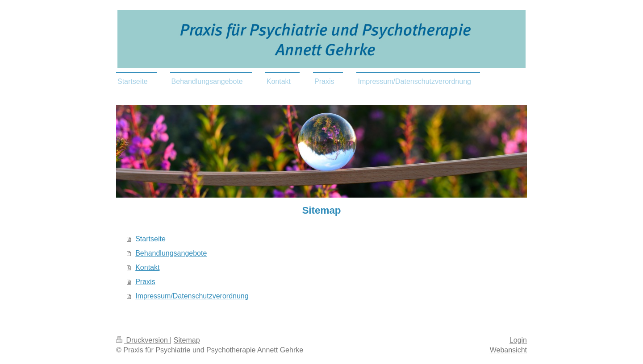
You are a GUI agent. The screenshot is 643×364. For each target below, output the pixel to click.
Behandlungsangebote (171, 253)
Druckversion (143, 340)
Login (518, 340)
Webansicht (508, 350)
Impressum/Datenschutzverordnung (192, 296)
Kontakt (147, 267)
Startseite (150, 239)
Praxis (145, 282)
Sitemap (187, 340)
